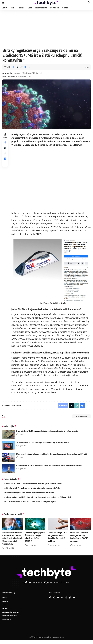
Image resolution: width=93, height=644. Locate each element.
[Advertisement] (46, 28)
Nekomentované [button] (80, 417)
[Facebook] (50, 601)
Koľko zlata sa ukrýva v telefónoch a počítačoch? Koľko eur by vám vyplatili (30, 502)
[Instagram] (66, 601)
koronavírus (62, 145)
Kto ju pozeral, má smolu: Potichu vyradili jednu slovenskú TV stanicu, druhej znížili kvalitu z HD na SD (52, 454)
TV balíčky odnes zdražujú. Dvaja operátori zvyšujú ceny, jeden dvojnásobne (43, 443)
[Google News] (62, 601)
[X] (54, 601)
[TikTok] (70, 601)
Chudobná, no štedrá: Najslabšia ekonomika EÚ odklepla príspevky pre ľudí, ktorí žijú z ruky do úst (38, 497)
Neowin (78, 145)
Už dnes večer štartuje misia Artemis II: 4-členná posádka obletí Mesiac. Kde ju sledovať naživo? (49, 466)
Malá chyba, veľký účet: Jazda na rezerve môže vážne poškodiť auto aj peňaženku (32, 488)
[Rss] (74, 601)
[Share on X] (17, 67)
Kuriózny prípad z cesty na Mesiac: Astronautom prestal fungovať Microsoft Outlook (33, 484)
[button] (4, 3)
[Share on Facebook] (14, 67)
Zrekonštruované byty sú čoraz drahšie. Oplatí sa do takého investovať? (29, 493)
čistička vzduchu (80, 216)
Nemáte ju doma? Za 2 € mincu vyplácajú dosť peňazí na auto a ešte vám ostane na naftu (47, 431)
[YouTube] (58, 601)
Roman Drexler (8, 73)
